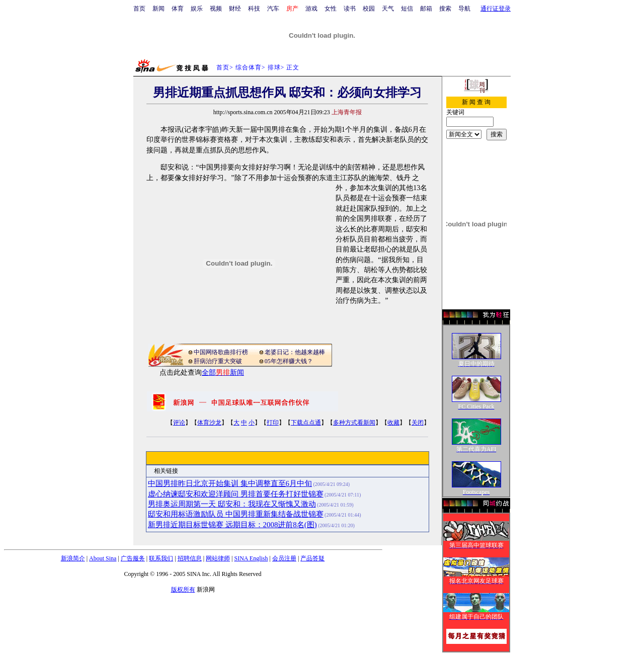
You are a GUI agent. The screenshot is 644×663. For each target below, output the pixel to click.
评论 (179, 423)
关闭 (418, 423)
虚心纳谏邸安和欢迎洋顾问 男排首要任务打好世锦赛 (236, 494)
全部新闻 (223, 372)
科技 (254, 9)
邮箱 (426, 9)
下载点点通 (306, 423)
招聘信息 (190, 558)
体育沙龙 (209, 423)
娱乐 (197, 9)
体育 (178, 9)
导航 (464, 9)
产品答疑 (312, 558)
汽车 (273, 9)
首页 (139, 9)
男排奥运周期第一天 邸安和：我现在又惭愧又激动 (232, 504)
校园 (369, 9)
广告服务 (133, 558)
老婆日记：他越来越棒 (295, 352)
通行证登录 (496, 9)
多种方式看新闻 (354, 423)
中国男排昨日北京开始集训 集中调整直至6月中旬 (230, 483)
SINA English (251, 558)
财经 (235, 9)
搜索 (445, 9)
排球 (274, 67)
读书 (350, 9)
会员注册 (284, 558)
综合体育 (249, 67)
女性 (331, 9)
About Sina (103, 558)
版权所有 (183, 590)
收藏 (393, 423)
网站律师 (218, 558)
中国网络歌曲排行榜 (221, 352)
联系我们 (161, 558)
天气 (388, 9)
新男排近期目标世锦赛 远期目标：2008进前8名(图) (232, 525)
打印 (273, 423)
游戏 (311, 9)
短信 (407, 9)
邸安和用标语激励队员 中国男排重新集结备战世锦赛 (236, 514)
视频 (216, 9)
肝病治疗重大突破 (218, 361)
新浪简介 (73, 558)
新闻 (158, 9)
